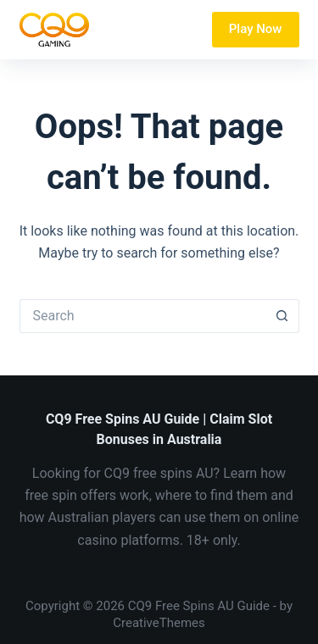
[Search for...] (142, 316)
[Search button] (282, 316)
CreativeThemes (159, 623)
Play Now (256, 29)
